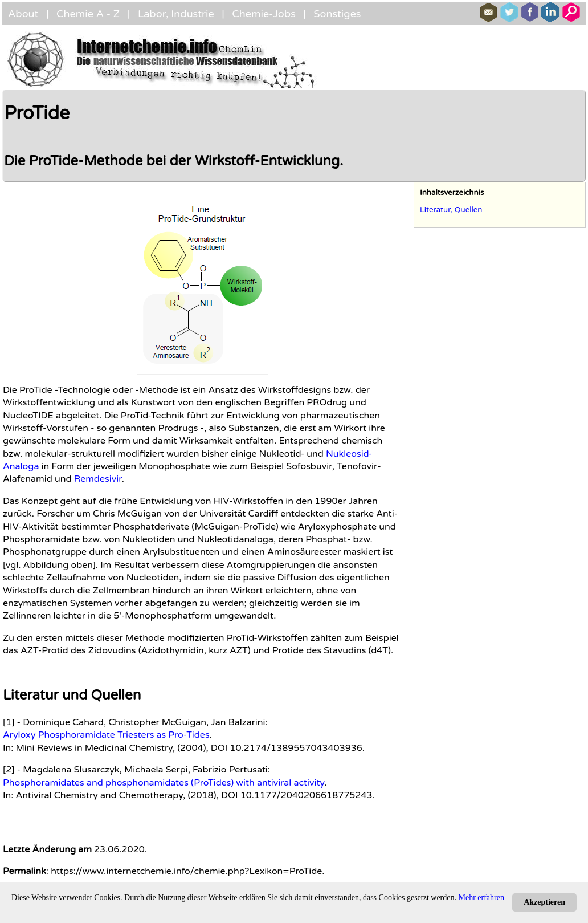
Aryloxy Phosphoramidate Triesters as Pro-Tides (106, 735)
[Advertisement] (500, 574)
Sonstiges (337, 14)
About (23, 14)
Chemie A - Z (88, 14)
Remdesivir (98, 479)
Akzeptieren (544, 902)
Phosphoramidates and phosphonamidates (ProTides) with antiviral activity (164, 783)
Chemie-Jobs (264, 14)
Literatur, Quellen (451, 210)
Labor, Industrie (176, 14)
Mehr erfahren (481, 898)
